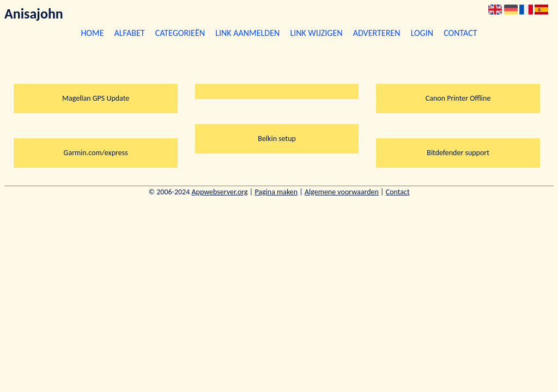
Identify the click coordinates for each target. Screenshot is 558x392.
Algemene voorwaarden (342, 192)
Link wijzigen (316, 33)
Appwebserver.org (219, 192)
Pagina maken (276, 192)
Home (92, 33)
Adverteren (377, 33)
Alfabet (130, 33)
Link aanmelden (247, 33)
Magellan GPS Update (96, 98)
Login (422, 33)
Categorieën (180, 33)
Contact (460, 33)
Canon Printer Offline (458, 98)
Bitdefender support (458, 153)
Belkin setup (277, 139)
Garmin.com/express (96, 153)
